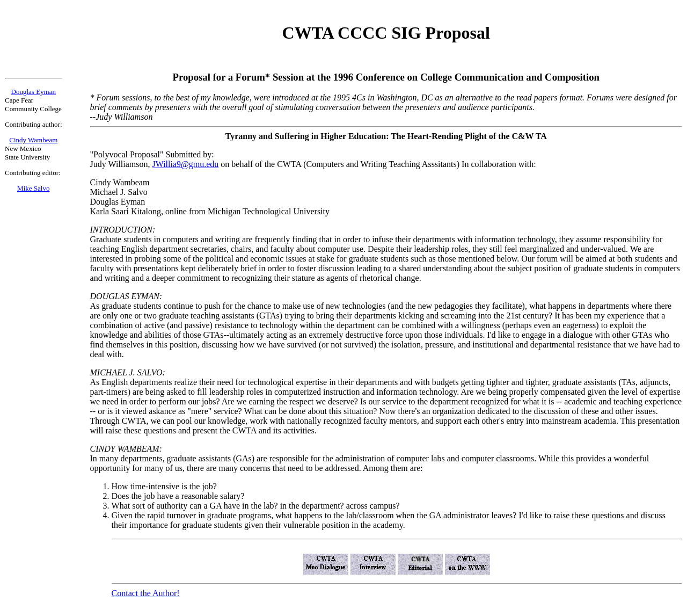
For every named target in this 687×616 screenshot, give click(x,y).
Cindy (18, 140)
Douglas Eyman (34, 92)
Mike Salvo (33, 188)
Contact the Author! (146, 593)
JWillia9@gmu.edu (185, 164)
